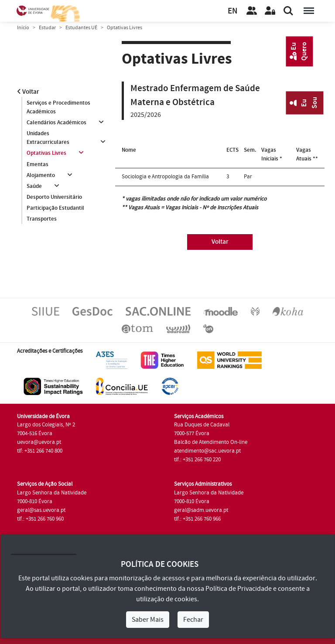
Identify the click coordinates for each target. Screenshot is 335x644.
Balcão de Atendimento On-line (211, 442)
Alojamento (41, 175)
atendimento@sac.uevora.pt (207, 451)
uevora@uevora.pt (39, 442)
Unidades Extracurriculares (48, 138)
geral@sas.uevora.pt (41, 510)
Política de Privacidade (239, 589)
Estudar (47, 28)
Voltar (28, 92)
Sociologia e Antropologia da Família (165, 177)
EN (232, 11)
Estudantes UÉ (81, 28)
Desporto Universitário (54, 198)
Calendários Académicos (56, 123)
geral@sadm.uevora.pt (201, 510)
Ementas (38, 164)
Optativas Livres (46, 153)
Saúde (34, 186)
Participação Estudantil (55, 208)
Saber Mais (148, 620)
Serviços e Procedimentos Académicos (58, 107)
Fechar (193, 620)
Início (23, 28)
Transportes (42, 219)
